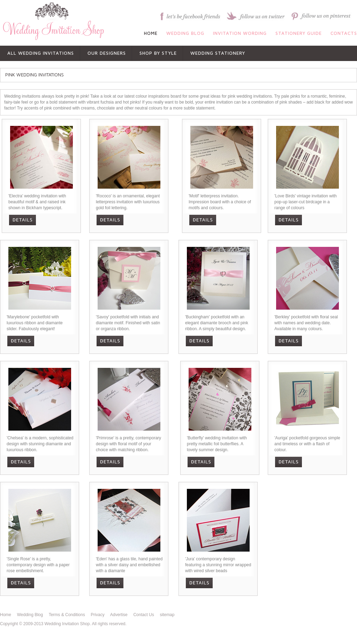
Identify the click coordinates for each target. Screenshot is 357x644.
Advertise (119, 615)
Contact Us (143, 615)
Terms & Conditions (67, 615)
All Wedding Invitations (41, 53)
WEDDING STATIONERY (218, 53)
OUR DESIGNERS (107, 53)
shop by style (158, 53)
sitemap (167, 615)
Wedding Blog (30, 615)
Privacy (97, 615)
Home (6, 615)
